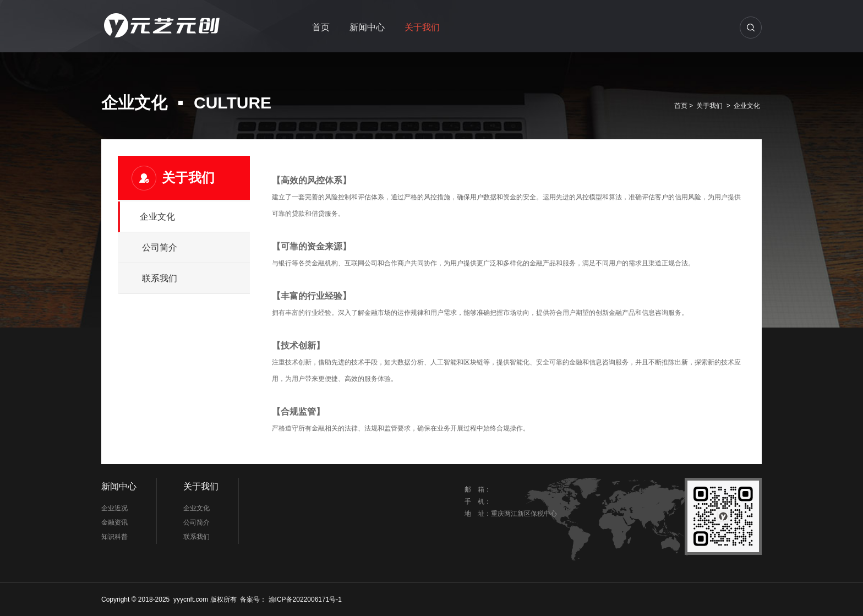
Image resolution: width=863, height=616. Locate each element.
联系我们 (160, 278)
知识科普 (114, 537)
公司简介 (160, 247)
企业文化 (747, 106)
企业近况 (114, 508)
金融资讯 (114, 522)
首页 (321, 27)
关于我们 (422, 27)
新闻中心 (367, 27)
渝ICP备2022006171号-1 (304, 599)
